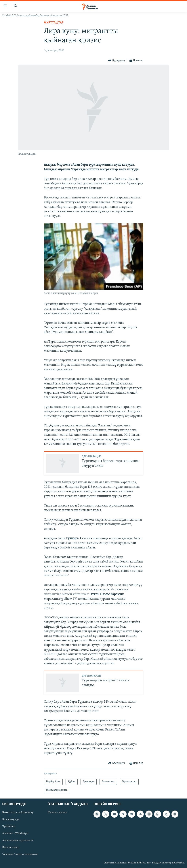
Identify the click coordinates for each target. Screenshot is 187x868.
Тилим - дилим (58, 813)
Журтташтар (54, 23)
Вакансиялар (11, 847)
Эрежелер (9, 826)
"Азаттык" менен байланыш (20, 854)
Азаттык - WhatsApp (15, 833)
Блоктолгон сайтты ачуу (18, 813)
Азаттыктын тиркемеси (18, 840)
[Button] (116, 61)
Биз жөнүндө (11, 819)
